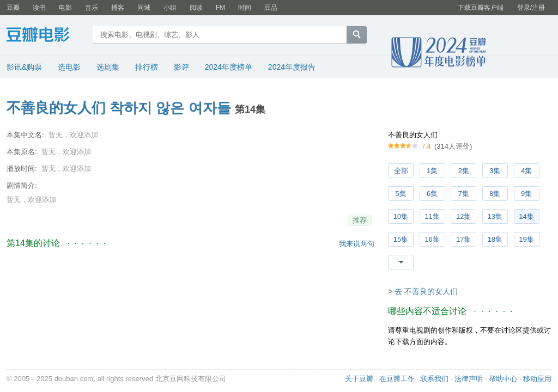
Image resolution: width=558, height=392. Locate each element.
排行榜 (147, 67)
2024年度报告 (292, 67)
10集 (401, 216)
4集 (526, 171)
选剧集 (108, 67)
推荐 (360, 220)
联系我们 (434, 379)
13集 (495, 216)
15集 (401, 239)
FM (220, 8)
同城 (144, 8)
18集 (495, 239)
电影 (65, 8)
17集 (463, 239)
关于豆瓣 (359, 379)
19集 (526, 239)
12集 (463, 216)
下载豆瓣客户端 (481, 8)
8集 (495, 194)
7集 (464, 194)
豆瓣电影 (46, 36)
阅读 (196, 8)
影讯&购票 (24, 67)
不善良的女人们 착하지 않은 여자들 (119, 108)
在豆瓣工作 (397, 379)
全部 (401, 171)
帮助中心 (503, 379)
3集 (495, 171)
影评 (181, 67)
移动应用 (537, 379)
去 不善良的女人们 (426, 291)
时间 (245, 8)
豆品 (271, 8)
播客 (118, 8)
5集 (401, 194)
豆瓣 (13, 8)
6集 (432, 194)
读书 (39, 8)
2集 (464, 171)
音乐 (92, 8)
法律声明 (469, 379)
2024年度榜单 (229, 67)
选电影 (69, 67)
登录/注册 (531, 8)
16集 (432, 239)
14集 (526, 216)
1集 (432, 171)
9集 (526, 194)
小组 (170, 8)
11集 (432, 216)
